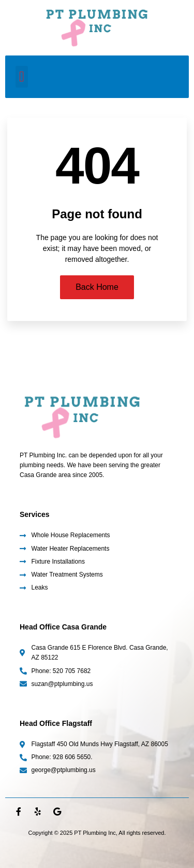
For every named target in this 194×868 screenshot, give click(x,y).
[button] (22, 77)
